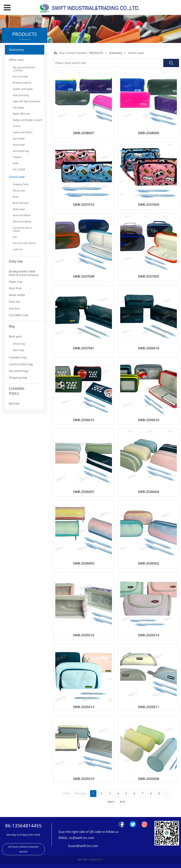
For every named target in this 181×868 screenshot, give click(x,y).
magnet (17, 157)
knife (16, 163)
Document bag (18, 371)
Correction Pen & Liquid (22, 229)
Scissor (17, 126)
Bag (12, 326)
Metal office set (21, 114)
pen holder (19, 139)
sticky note (19, 145)
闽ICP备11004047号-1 (90, 860)
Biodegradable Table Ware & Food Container (24, 273)
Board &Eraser (21, 203)
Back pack (15, 336)
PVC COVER (19, 170)
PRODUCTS (96, 53)
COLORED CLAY (19, 315)
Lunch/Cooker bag (21, 364)
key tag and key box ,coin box (24, 69)
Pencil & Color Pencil (24, 243)
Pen (15, 237)
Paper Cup (16, 282)
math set (18, 249)
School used (17, 177)
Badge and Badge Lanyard (25, 120)
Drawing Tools (21, 184)
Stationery (16, 50)
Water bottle (17, 295)
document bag (21, 151)
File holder (19, 108)
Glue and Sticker (22, 215)
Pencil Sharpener (22, 222)
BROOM (14, 404)
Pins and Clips (20, 77)
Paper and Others (23, 132)
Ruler (16, 197)
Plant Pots (15, 288)
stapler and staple (23, 89)
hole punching (21, 95)
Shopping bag (18, 378)
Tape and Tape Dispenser (25, 101)
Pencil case (19, 191)
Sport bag (18, 350)
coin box (14, 308)
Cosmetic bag (18, 357)
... (167, 793)
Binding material (22, 83)
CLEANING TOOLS (17, 391)
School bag (19, 344)
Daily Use (16, 261)
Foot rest (15, 302)
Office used (16, 60)
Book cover (19, 209)
